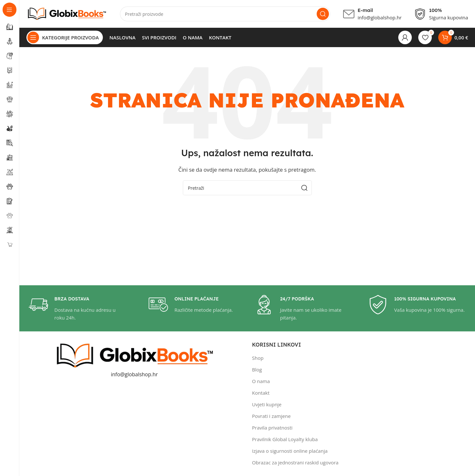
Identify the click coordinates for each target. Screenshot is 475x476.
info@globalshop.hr (134, 376)
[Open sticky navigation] (65, 39)
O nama (261, 382)
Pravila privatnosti (272, 429)
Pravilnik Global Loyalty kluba (285, 441)
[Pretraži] (225, 15)
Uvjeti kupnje (267, 406)
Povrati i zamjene (272, 417)
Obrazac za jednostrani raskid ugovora (295, 464)
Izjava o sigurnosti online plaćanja (290, 452)
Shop (258, 359)
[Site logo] (67, 14)
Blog (257, 371)
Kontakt (261, 394)
